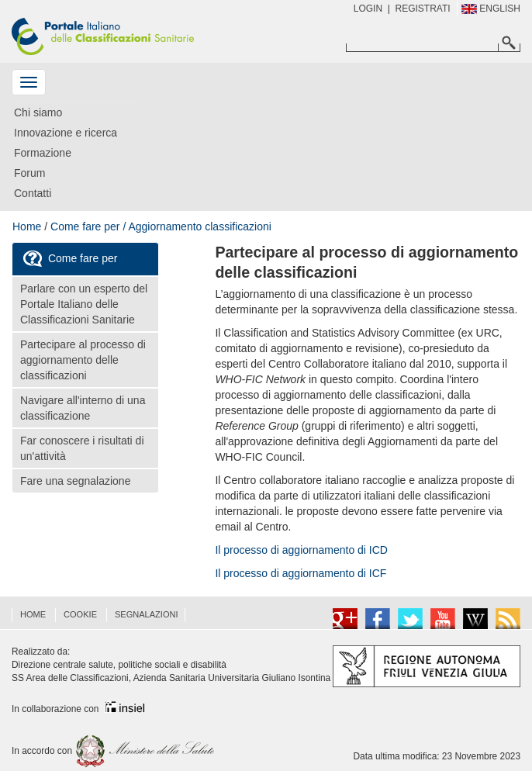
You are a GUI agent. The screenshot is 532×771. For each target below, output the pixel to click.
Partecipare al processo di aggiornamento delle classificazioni (83, 360)
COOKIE (80, 614)
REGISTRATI (423, 9)
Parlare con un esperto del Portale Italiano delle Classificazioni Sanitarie (84, 304)
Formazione (43, 153)
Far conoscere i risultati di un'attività (82, 448)
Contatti (33, 193)
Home (27, 226)
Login (368, 9)
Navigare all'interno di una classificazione (83, 408)
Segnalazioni (147, 614)
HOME (33, 614)
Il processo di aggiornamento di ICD (301, 550)
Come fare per (69, 259)
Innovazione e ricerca (66, 133)
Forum (29, 173)
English (491, 9)
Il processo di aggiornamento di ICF (301, 573)
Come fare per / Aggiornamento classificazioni (161, 226)
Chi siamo (38, 112)
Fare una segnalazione (75, 481)
